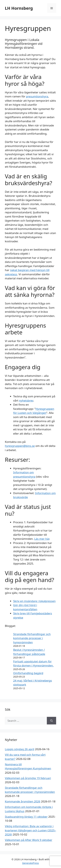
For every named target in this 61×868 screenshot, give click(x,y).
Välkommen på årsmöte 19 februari (28, 778)
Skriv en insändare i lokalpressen (34, 601)
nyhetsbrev (26, 400)
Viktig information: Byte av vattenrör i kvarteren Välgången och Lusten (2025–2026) (30, 830)
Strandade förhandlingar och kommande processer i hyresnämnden (32, 638)
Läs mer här (42, 539)
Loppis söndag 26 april (20, 749)
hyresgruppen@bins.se (20, 446)
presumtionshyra (37, 96)
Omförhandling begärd (28, 673)
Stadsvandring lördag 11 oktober (26, 817)
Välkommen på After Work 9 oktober (29, 840)
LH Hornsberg (19, 8)
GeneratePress (30, 863)
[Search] (51, 721)
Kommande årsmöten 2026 (23, 801)
